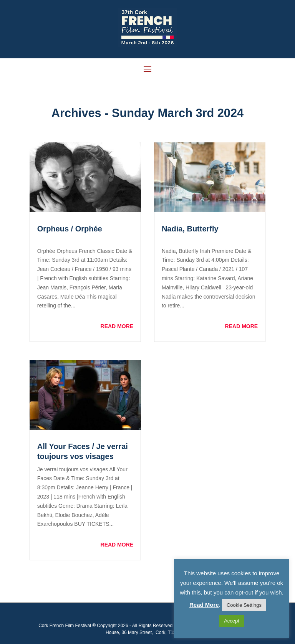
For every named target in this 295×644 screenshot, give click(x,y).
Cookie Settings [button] (244, 605)
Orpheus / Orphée (70, 229)
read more (117, 326)
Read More (204, 605)
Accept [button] (232, 621)
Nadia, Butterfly (190, 229)
